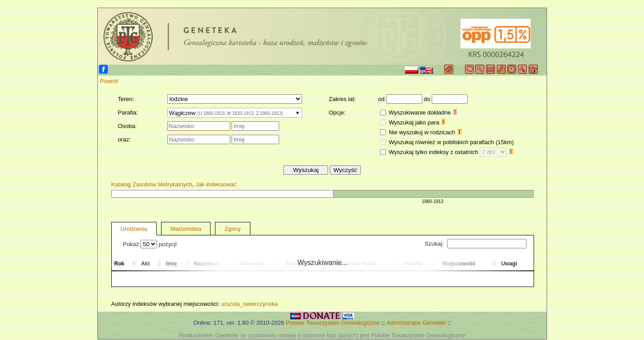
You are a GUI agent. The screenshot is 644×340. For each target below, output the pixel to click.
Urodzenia (134, 229)
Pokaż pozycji (150, 244)
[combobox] (235, 113)
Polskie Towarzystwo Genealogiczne (333, 323)
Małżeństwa (186, 229)
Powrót (109, 81)
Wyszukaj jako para (417, 122)
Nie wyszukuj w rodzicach (425, 132)
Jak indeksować (216, 184)
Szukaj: (475, 244)
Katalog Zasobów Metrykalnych (152, 184)
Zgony (232, 229)
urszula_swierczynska (249, 304)
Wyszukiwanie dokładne (423, 113)
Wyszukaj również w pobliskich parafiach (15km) (451, 142)
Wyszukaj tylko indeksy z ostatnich (451, 152)
